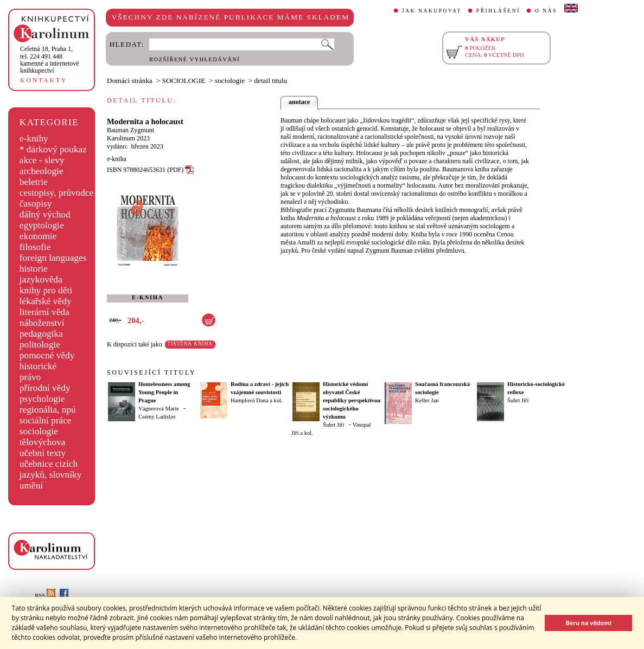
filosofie (35, 247)
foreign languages (53, 258)
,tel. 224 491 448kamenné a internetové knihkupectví (50, 60)
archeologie (42, 171)
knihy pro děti (46, 290)
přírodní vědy (45, 388)
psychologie (42, 399)
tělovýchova (43, 442)
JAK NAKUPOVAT (432, 11)
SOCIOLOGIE (184, 81)
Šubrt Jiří (333, 425)
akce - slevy (42, 160)
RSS (45, 596)
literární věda (44, 312)
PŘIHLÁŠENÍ (498, 11)
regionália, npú (48, 410)
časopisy (36, 204)
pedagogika (41, 334)
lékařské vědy (46, 301)
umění (31, 486)
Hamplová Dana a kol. (257, 400)
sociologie (39, 431)
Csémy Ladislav (157, 417)
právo (30, 377)
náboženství (42, 323)
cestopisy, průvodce (57, 193)
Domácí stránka (130, 81)
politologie (40, 345)
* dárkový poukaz (53, 149)
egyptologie (42, 225)
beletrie (34, 182)
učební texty (43, 453)
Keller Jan (427, 400)
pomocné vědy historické (47, 361)
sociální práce (46, 420)
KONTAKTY (44, 80)
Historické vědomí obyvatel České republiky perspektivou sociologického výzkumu (352, 400)
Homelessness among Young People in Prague (164, 392)
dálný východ (45, 214)
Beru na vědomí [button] (588, 623)
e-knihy (34, 139)
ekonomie (38, 236)
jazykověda (41, 279)
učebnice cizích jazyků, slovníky (51, 469)
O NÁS (546, 11)
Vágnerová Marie (159, 409)
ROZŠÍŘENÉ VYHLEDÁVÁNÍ (195, 59)
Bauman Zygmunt (130, 130)
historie (34, 269)
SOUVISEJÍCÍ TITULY (151, 372)
